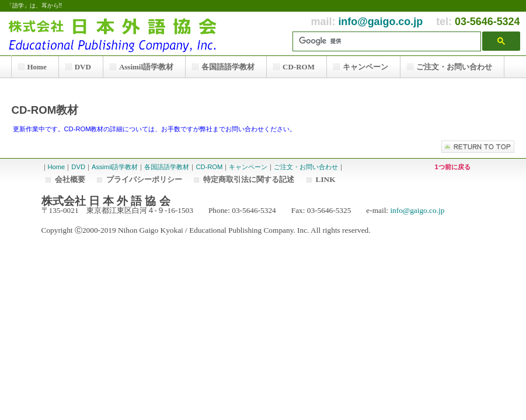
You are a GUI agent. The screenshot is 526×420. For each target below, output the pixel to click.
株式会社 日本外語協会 (117, 34)
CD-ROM (209, 167)
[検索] (390, 41)
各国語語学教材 (167, 167)
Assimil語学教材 (115, 167)
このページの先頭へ (478, 147)
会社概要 (70, 179)
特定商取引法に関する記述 (249, 179)
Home (57, 167)
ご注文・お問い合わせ (306, 167)
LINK (326, 179)
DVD (78, 167)
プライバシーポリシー (144, 179)
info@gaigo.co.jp (380, 22)
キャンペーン (248, 167)
